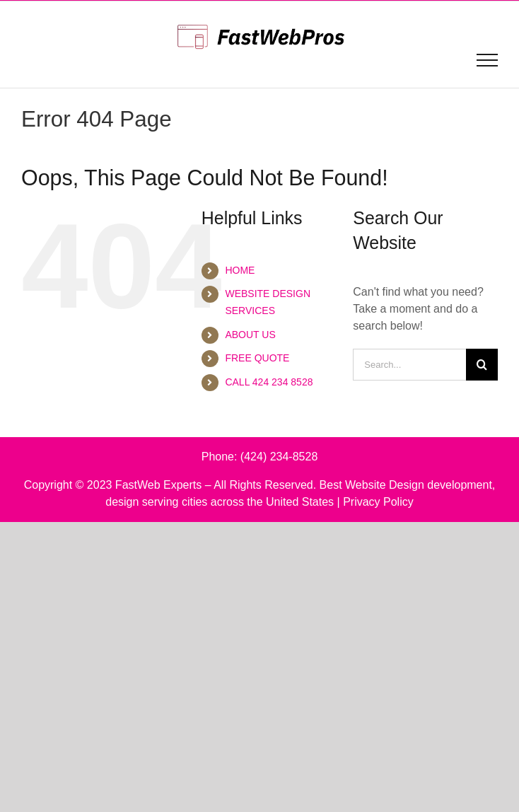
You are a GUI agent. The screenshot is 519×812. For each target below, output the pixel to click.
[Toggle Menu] (488, 60)
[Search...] (409, 365)
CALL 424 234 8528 (269, 382)
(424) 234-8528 (279, 457)
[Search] (482, 365)
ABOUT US (250, 335)
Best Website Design (372, 485)
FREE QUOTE (257, 358)
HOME (240, 270)
